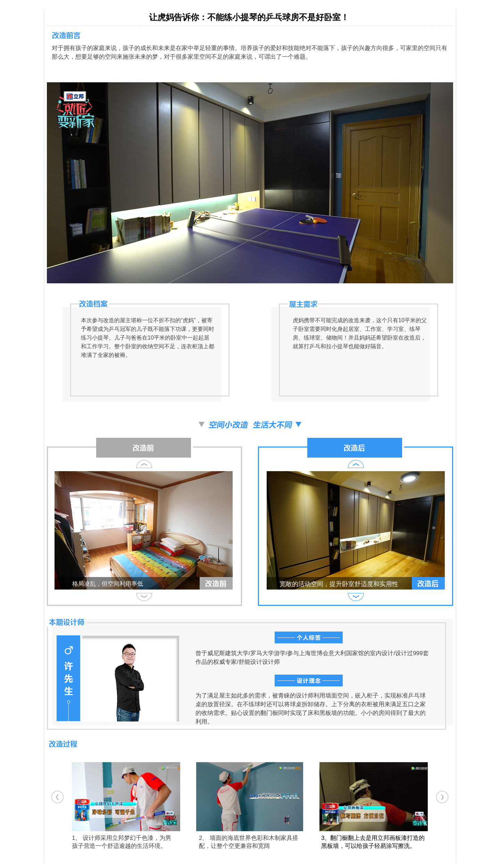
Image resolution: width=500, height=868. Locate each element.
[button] (57, 797)
